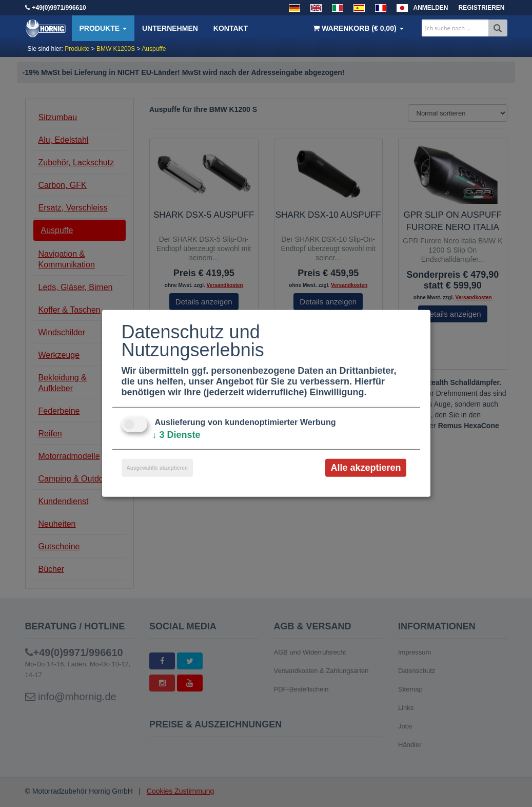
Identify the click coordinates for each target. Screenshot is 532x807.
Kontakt (231, 28)
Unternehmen (170, 28)
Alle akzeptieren (366, 468)
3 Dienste (176, 435)
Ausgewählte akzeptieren (157, 468)
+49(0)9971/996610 (59, 8)
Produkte (103, 28)
